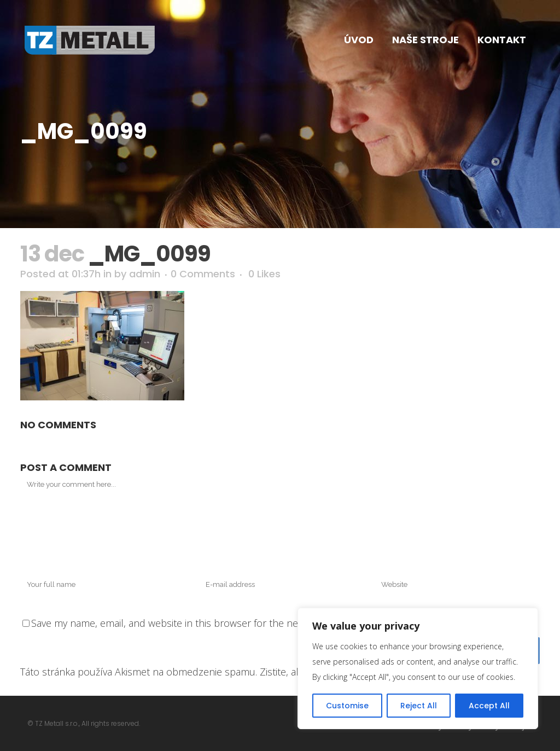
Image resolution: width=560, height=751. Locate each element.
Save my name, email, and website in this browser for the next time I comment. (206, 623)
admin (145, 274)
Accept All (489, 706)
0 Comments (203, 274)
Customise (347, 706)
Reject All (419, 706)
